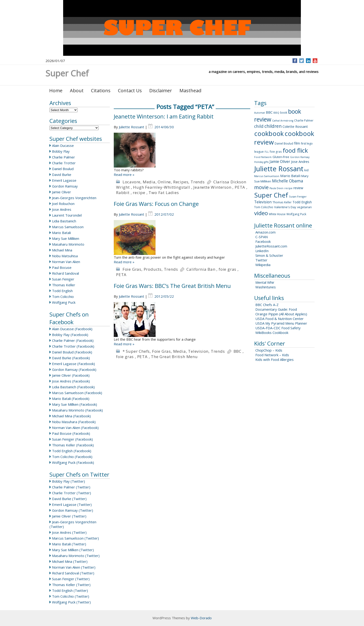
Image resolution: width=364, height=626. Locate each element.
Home (56, 91)
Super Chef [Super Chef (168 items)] (271, 195)
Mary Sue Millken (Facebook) (75, 404)
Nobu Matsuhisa (65, 256)
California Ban (201, 269)
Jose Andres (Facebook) (71, 381)
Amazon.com (265, 232)
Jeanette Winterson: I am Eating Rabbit (164, 116)
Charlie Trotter (64, 163)
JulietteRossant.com (271, 246)
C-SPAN (262, 237)
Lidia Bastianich (64, 221)
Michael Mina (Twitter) (70, 561)
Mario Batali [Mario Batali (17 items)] (290, 176)
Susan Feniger (63, 279)
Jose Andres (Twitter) (69, 532)
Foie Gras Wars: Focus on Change (156, 204)
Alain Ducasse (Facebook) (72, 329)
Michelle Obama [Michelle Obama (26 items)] (288, 181)
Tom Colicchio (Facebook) (72, 457)
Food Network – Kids (272, 355)
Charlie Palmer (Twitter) (71, 487)
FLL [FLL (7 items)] (267, 152)
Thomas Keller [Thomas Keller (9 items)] (282, 202)
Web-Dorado (201, 618)
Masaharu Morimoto (68, 244)
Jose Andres (62, 209)
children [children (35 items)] (273, 126)
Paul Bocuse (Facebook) (71, 433)
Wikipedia (263, 265)
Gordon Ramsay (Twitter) (73, 510)
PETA (240, 187)
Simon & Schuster (269, 255)
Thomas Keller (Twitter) (71, 585)
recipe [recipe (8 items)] (288, 188)
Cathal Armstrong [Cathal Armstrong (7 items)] (283, 121)
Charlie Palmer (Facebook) (73, 340)
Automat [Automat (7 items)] (260, 113)
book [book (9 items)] (284, 113)
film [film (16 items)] (297, 143)
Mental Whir (265, 282)
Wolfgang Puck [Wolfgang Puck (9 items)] (296, 214)
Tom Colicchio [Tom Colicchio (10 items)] (264, 207)
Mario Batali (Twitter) (69, 544)
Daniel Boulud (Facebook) (72, 352)
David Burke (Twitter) (69, 499)
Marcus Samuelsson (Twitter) (75, 538)
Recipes (181, 182)
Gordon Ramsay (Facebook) (74, 369)
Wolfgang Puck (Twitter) (71, 602)
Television (198, 351)
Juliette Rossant (132, 127)
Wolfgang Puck (64, 302)
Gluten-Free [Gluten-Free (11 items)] (281, 157)
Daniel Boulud (63, 169)
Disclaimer (161, 91)
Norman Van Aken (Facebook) (75, 428)
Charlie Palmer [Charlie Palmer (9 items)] (304, 120)
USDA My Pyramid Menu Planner (281, 323)
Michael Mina (62, 250)
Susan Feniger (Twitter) (71, 579)
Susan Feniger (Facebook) (72, 439)
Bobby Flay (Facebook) (70, 335)
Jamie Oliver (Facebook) (71, 375)
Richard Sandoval (65, 273)
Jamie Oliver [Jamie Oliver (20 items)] (280, 161)
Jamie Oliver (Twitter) (69, 516)
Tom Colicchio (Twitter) (71, 596)
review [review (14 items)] (298, 188)
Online (164, 182)
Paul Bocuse (62, 267)
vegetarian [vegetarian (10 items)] (304, 207)
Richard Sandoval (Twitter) (73, 573)
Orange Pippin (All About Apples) (281, 314)
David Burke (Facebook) (71, 358)
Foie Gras (132, 269)
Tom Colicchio (63, 297)
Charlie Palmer (63, 157)
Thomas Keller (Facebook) (73, 445)
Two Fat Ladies (164, 193)
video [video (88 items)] (261, 213)
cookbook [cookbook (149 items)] (269, 133)
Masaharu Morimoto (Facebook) (77, 410)
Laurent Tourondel (67, 215)
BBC (237, 351)
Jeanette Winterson (212, 187)
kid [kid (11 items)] (306, 170)
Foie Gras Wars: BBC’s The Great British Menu (172, 286)
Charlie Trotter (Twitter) (71, 493)
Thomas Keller (64, 285)
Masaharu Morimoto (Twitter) (76, 556)
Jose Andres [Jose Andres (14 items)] (300, 162)
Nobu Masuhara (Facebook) (74, 422)
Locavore (132, 182)
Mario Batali (61, 233)
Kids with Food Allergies (275, 359)
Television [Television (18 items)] (263, 202)
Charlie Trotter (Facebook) (73, 346)
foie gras (227, 269)
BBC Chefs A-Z (267, 305)
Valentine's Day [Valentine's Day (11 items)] (285, 207)
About (77, 91)
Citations (101, 91)
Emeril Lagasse (64, 180)
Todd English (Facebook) (72, 451)
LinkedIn (262, 251)
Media (149, 182)
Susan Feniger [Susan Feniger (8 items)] (298, 196)
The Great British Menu (174, 357)
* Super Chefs (136, 351)
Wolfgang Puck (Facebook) (73, 462)
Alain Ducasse (63, 145)
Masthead (190, 91)
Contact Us (130, 91)
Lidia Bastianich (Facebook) (73, 387)
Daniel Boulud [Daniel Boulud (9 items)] (284, 143)
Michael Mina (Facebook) (71, 416)
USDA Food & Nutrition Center (279, 319)
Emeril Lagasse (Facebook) (73, 364)
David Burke (62, 175)
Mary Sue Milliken (66, 238)
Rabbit (123, 193)
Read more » (124, 175)
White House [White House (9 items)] (277, 214)
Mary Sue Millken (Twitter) (73, 550)
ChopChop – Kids (269, 350)
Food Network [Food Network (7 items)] (263, 157)
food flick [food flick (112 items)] (295, 150)
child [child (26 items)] (259, 126)
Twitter (261, 260)
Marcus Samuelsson (68, 227)
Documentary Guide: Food (276, 309)
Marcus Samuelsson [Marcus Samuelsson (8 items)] (267, 176)
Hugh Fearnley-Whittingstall (162, 187)
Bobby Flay (61, 151)
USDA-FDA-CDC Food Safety (278, 328)
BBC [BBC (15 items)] (269, 112)
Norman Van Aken (66, 262)
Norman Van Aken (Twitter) (74, 567)
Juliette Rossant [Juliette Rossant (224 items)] (279, 169)
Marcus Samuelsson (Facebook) (77, 393)
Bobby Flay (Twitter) (68, 481)
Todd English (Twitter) (70, 590)
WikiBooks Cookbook (272, 333)
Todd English (62, 291)
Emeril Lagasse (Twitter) (72, 504)
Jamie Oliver (62, 192)
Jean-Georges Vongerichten (74, 198)
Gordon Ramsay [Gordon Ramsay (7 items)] (300, 157)
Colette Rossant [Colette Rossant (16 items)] (295, 126)
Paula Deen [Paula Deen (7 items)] (276, 188)
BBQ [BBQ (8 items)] (276, 113)
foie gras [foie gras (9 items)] (276, 152)
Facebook (263, 241)
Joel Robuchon (63, 204)
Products (153, 269)
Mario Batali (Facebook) (71, 399)
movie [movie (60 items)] (261, 187)
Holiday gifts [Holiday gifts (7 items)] (261, 162)
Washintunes (266, 287)
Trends (198, 182)
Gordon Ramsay (65, 186)
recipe (139, 193)
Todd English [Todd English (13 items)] (302, 202)
